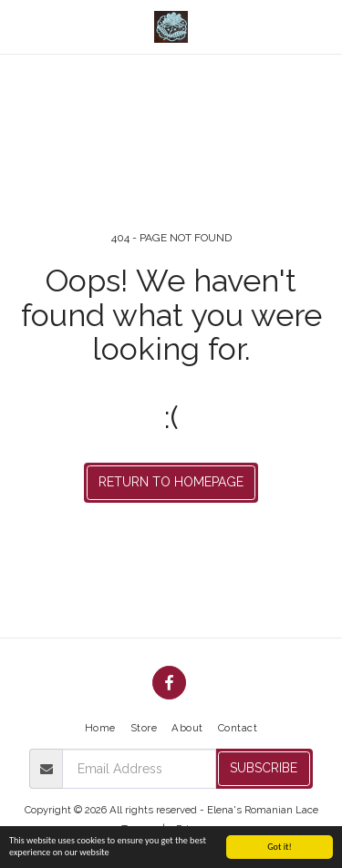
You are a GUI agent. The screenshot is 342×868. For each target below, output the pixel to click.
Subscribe (264, 768)
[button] (20, 26)
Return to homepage (171, 482)
